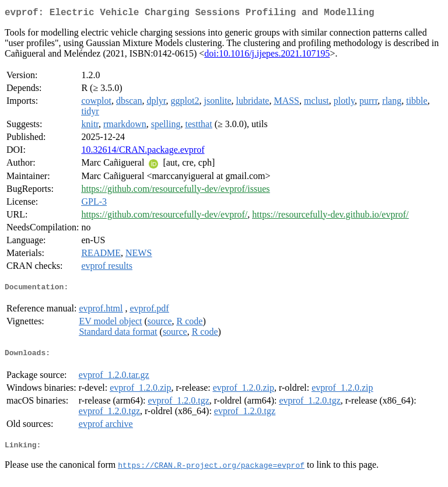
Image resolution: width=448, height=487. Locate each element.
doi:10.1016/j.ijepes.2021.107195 (267, 56)
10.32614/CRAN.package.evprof (143, 152)
